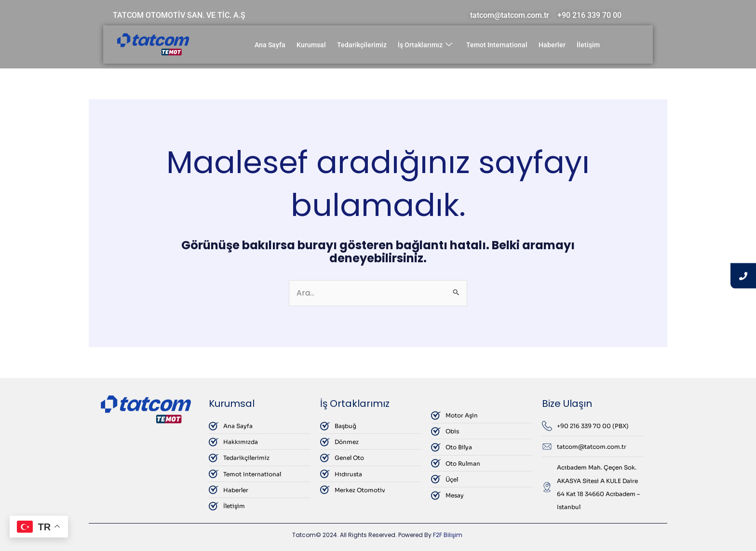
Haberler (552, 45)
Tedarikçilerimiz (362, 45)
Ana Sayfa (270, 45)
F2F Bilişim (448, 535)
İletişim (588, 45)
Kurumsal (311, 45)
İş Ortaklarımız (425, 45)
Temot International (497, 45)
